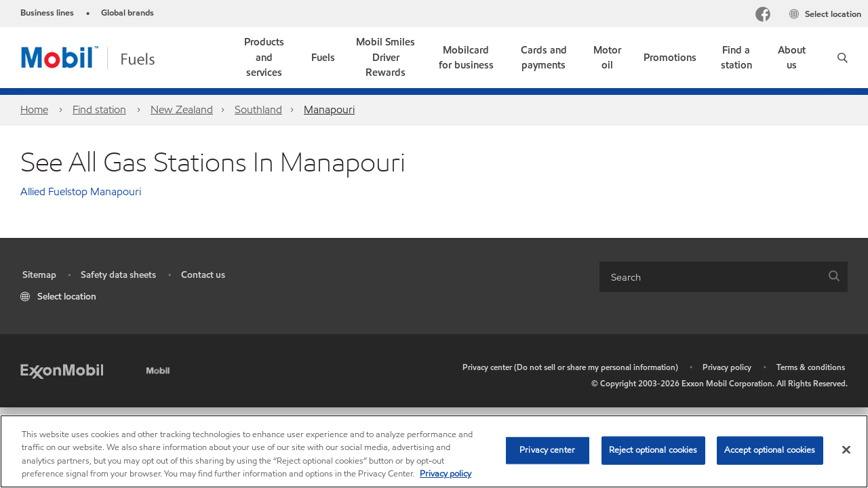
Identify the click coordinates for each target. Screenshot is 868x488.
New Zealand (182, 109)
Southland (258, 109)
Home (34, 109)
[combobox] (724, 277)
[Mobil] (159, 368)
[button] (843, 58)
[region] (434, 451)
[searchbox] (710, 277)
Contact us (203, 275)
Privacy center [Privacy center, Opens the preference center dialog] (547, 450)
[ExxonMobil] (62, 370)
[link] (386, 58)
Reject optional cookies (653, 450)
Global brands (127, 13)
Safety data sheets (118, 275)
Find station (99, 109)
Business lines (47, 13)
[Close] (846, 449)
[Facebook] (763, 16)
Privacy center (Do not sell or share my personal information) (570, 367)
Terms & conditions (811, 367)
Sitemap (39, 275)
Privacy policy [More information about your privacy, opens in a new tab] (446, 474)
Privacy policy (727, 367)
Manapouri (329, 109)
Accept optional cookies (770, 450)
